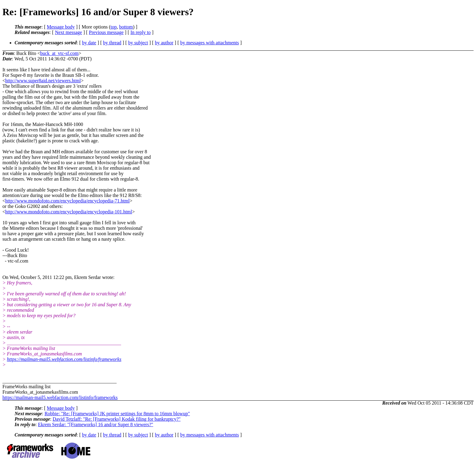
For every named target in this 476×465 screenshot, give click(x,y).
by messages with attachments (210, 43)
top (114, 27)
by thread (112, 43)
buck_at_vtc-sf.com (59, 53)
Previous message (106, 32)
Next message (68, 32)
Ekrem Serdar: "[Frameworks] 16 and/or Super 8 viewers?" (96, 424)
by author (164, 43)
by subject (138, 43)
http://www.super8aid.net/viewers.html (43, 81)
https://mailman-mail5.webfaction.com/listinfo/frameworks (64, 359)
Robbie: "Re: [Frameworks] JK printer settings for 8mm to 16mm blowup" (117, 414)
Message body (61, 27)
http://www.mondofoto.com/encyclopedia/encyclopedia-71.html (67, 201)
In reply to (141, 32)
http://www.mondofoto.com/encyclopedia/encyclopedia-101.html (69, 212)
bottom (126, 27)
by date (89, 43)
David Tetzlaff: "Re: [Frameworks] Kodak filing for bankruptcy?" (116, 419)
